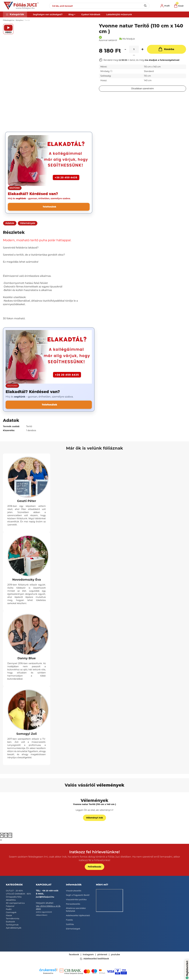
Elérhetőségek (73, 929)
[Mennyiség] (134, 49)
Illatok (9, 915)
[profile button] (165, 6)
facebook (74, 954)
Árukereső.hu (48, 973)
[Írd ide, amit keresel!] (99, 6)
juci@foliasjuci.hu (45, 897)
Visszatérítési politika (76, 899)
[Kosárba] (166, 49)
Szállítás (70, 924)
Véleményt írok (94, 818)
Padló (9, 909)
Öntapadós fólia (14, 897)
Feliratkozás (94, 867)
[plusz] (142, 49)
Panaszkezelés (73, 904)
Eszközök (10, 922)
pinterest (102, 954)
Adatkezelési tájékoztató (78, 915)
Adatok (10, 223)
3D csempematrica (15, 903)
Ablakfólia (11, 900)
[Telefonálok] (49, 207)
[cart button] (179, 6)
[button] (15, 14)
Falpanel (10, 906)
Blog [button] (71, 14)
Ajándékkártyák (14, 928)
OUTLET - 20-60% (14, 891)
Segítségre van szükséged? (48, 14)
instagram (88, 954)
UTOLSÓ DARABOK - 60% (18, 894)
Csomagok (11, 912)
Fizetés (69, 920)
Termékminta (13, 918)
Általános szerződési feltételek (76, 910)
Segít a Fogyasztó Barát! (78, 895)
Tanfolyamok (12, 925)
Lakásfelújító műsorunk (119, 14)
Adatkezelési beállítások (96, 959)
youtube (115, 954)
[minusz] (125, 49)
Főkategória (8, 20)
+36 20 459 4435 (50, 891)
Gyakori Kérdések (91, 14)
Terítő (27, 20)
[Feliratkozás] (142, 89)
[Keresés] (145, 6)
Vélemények (28, 223)
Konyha (19, 20)
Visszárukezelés (74, 891)
